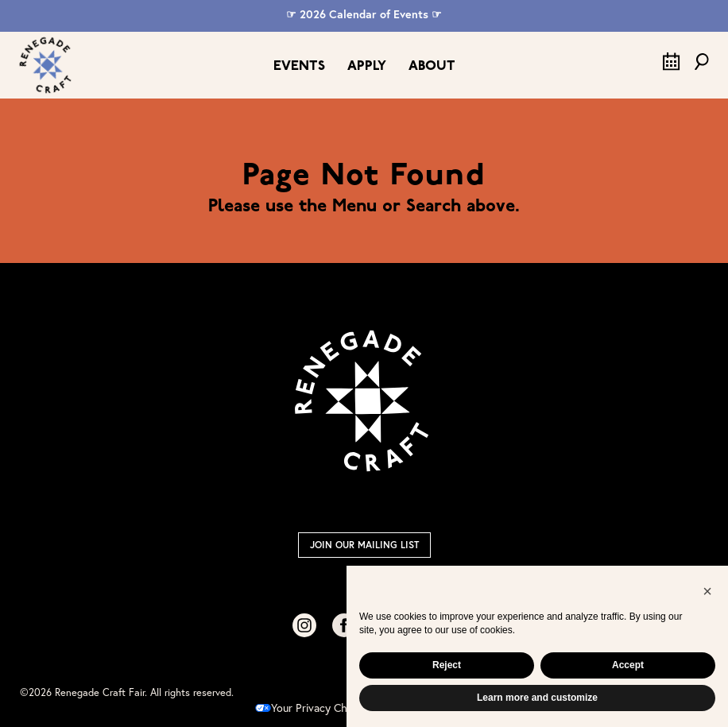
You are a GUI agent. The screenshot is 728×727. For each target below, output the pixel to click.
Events (299, 66)
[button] (707, 591)
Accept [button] (628, 665)
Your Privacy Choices (314, 708)
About (432, 66)
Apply (367, 66)
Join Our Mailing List (364, 545)
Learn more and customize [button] (537, 698)
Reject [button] (447, 665)
